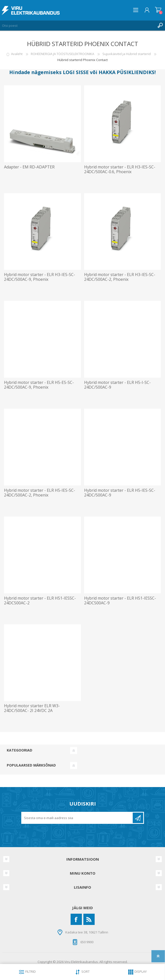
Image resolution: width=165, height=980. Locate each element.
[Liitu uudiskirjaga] (77, 818)
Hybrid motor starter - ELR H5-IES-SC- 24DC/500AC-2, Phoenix (40, 493)
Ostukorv (158, 10)
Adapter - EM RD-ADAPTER (29, 167)
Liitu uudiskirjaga (138, 818)
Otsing (160, 26)
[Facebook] (76, 919)
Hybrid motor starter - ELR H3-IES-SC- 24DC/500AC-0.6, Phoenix (120, 169)
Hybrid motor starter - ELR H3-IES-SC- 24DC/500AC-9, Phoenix (40, 277)
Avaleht (17, 54)
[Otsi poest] (77, 26)
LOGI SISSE (76, 72)
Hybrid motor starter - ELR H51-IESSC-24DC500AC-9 (120, 601)
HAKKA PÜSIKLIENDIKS (127, 72)
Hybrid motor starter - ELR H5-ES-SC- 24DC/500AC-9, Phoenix (39, 385)
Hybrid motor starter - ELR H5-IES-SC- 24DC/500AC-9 (120, 493)
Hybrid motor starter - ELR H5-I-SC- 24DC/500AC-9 (117, 385)
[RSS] (89, 919)
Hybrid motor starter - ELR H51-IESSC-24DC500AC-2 (40, 601)
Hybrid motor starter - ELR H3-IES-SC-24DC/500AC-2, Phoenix (120, 277)
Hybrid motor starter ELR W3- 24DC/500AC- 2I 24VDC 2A (32, 708)
